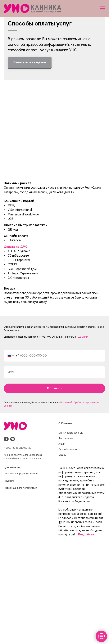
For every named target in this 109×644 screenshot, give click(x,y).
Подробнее (86, 534)
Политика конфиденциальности (21, 473)
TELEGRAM (82, 337)
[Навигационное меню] (102, 8)
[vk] (13, 439)
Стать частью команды (71, 433)
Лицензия (9, 481)
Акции (62, 444)
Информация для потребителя (20, 488)
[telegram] (6, 439)
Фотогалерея (66, 438)
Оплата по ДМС (16, 247)
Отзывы (62, 455)
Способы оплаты (68, 449)
